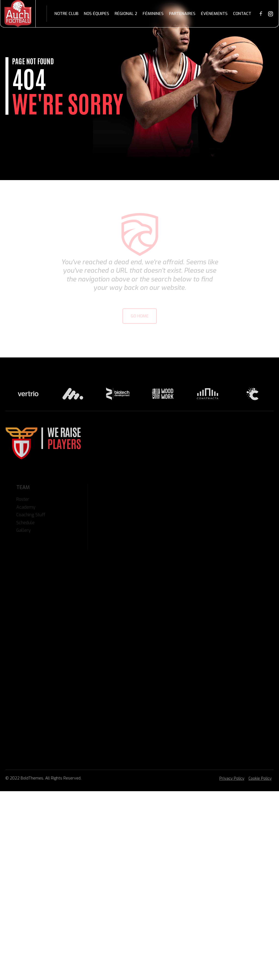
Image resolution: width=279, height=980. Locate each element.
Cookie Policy (260, 779)
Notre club (66, 14)
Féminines (153, 14)
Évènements (214, 14)
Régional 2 (126, 14)
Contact (242, 14)
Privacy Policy (232, 779)
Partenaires (182, 14)
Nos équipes (96, 14)
